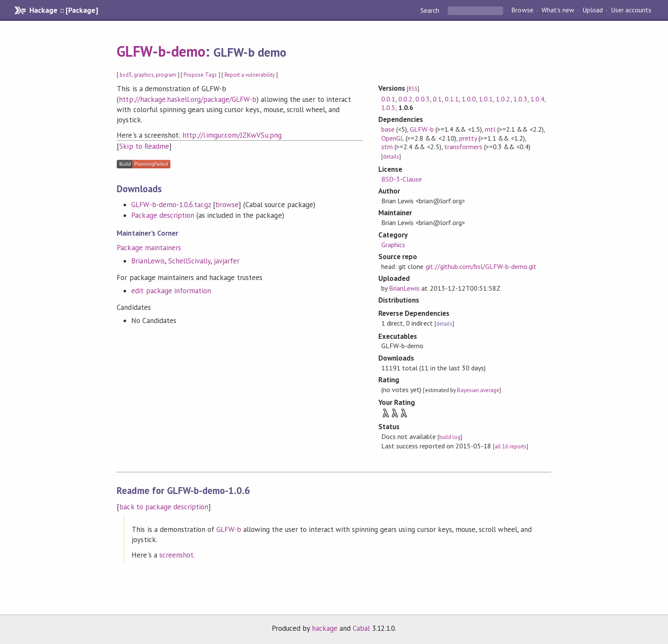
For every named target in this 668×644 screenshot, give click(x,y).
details (391, 157)
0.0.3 (422, 99)
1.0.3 (520, 99)
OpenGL (393, 138)
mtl (490, 129)
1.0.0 (469, 99)
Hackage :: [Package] (63, 10)
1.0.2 (503, 99)
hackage (325, 628)
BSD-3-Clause (402, 179)
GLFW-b (422, 129)
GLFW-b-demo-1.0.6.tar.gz (171, 205)
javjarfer (227, 261)
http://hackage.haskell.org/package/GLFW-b (188, 99)
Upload (593, 10)
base (388, 129)
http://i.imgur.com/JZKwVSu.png (232, 135)
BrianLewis (148, 261)
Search (431, 10)
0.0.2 (405, 99)
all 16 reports (511, 446)
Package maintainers (149, 248)
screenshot (176, 555)
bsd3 (125, 75)
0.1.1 (452, 99)
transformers (463, 147)
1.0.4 (537, 99)
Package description (163, 215)
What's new (558, 10)
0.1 (437, 99)
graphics (144, 75)
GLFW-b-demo (161, 51)
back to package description (164, 507)
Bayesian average (478, 390)
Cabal (361, 628)
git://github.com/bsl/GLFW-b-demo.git (481, 266)
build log (450, 437)
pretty (468, 138)
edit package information (171, 291)
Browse (522, 10)
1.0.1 (486, 99)
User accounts (631, 10)
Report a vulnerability (250, 75)
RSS (413, 89)
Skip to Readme (144, 146)
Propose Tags (200, 75)
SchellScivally (189, 261)
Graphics (393, 245)
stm (387, 147)
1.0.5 (388, 107)
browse (227, 205)
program (166, 75)
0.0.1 (388, 99)
